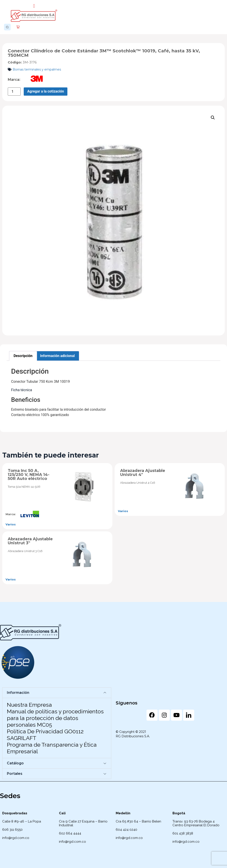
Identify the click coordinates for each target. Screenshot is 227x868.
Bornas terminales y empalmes (37, 69)
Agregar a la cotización (46, 91)
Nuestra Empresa (29, 705)
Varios (11, 524)
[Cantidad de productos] (14, 92)
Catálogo (15, 763)
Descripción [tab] (23, 356)
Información (18, 693)
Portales (15, 774)
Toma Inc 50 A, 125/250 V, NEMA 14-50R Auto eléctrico (29, 475)
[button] (34, 6)
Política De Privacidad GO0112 (45, 731)
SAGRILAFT (22, 738)
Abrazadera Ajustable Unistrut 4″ (143, 473)
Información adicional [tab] (57, 356)
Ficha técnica (22, 390)
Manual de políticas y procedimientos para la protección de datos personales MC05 (55, 718)
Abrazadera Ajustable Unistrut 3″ (30, 541)
